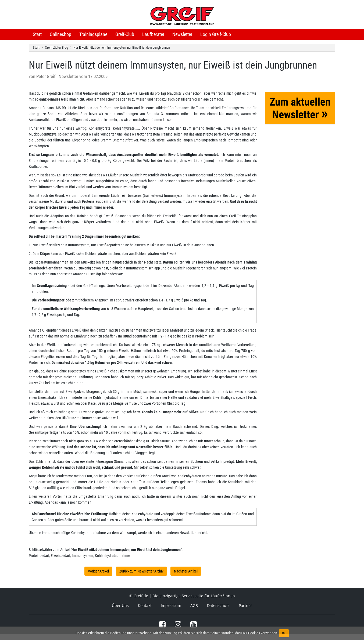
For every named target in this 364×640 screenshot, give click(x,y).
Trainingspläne (93, 34)
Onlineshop (60, 34)
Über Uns (120, 605)
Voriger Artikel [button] (98, 571)
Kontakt (145, 605)
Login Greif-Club (216, 34)
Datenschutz (218, 605)
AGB (194, 605)
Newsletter (182, 34)
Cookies (254, 633)
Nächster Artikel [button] (186, 571)
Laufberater (153, 34)
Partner (245, 605)
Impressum (171, 605)
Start (37, 34)
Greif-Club (125, 34)
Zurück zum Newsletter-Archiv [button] (141, 571)
